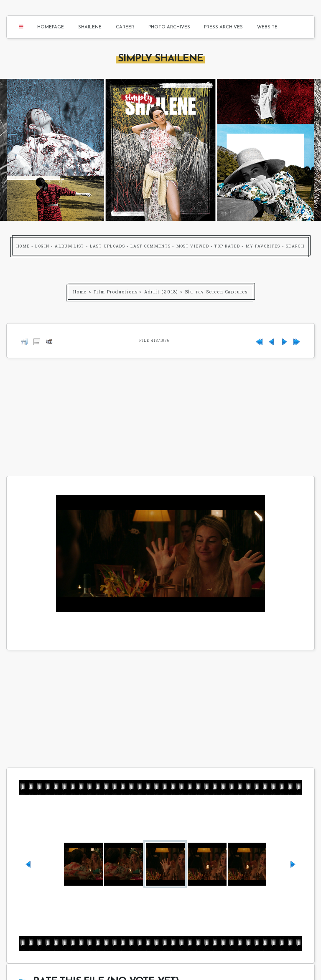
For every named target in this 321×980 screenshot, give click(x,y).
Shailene (90, 27)
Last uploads (107, 246)
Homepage (51, 27)
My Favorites (263, 246)
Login (42, 246)
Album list (70, 246)
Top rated (227, 246)
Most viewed (193, 246)
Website (267, 27)
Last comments (151, 246)
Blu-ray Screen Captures (217, 292)
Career (125, 27)
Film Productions (116, 292)
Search (295, 246)
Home (23, 246)
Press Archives (223, 27)
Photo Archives (169, 27)
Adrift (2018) (161, 292)
